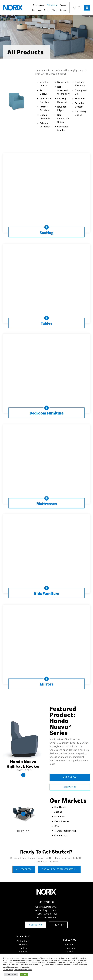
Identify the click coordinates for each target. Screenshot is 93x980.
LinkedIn (70, 945)
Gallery (47, 10)
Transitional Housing (65, 831)
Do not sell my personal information (17, 970)
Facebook (70, 948)
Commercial (61, 835)
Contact (63, 10)
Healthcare (60, 807)
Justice (58, 812)
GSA (57, 826)
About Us (23, 952)
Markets (63, 5)
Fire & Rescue (62, 821)
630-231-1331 (50, 914)
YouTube (70, 952)
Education (60, 817)
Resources (37, 10)
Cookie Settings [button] (11, 975)
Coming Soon (39, 5)
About (55, 10)
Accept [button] (24, 975)
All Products (52, 5)
